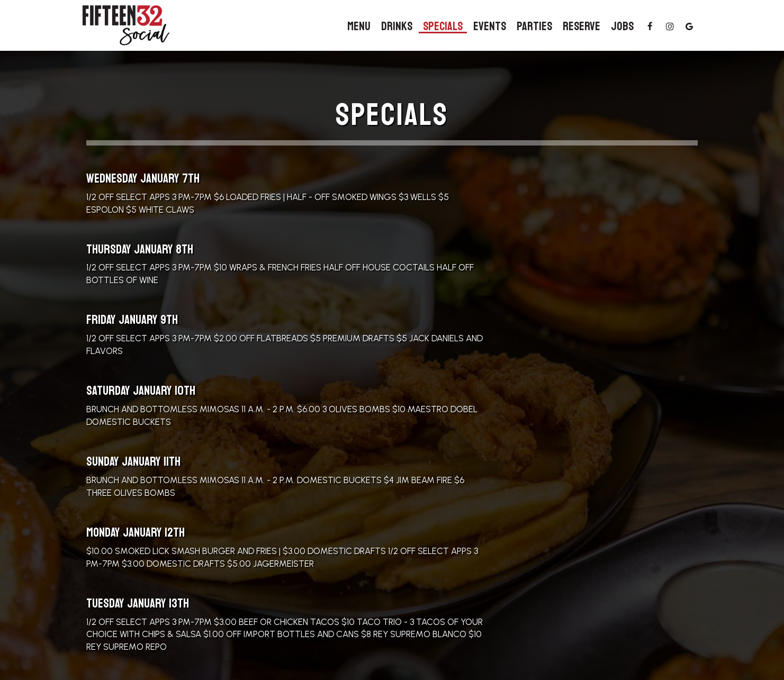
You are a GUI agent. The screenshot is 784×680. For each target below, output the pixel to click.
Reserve (582, 26)
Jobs (622, 26)
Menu (359, 26)
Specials (443, 26)
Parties (534, 26)
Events (490, 26)
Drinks (397, 26)
